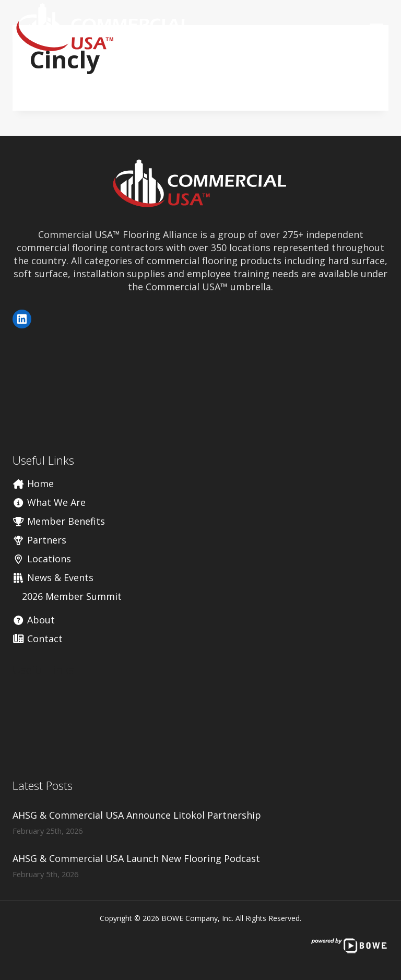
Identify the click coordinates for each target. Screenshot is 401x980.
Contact (38, 639)
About (34, 620)
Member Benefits (59, 521)
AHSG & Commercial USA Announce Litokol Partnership (137, 815)
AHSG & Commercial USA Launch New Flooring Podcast (136, 858)
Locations (42, 559)
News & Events (53, 577)
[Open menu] (376, 28)
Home (33, 483)
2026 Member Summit (72, 596)
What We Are (49, 502)
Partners (39, 540)
